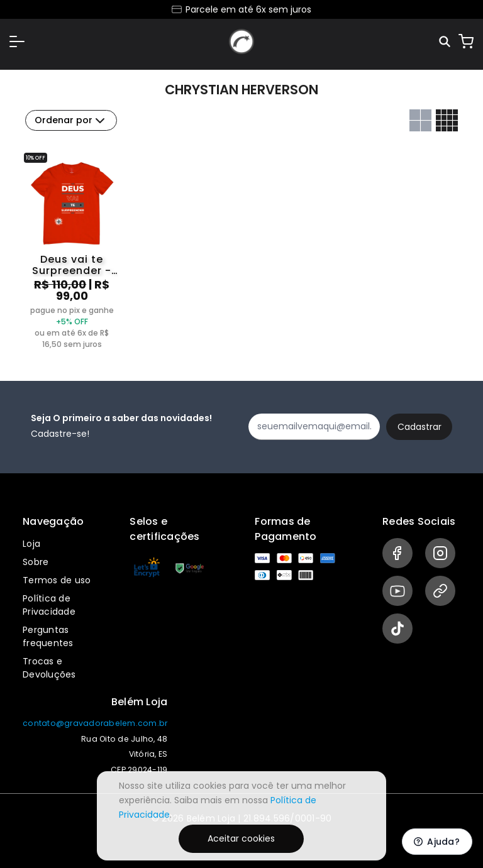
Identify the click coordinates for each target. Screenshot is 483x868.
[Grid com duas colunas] (420, 120)
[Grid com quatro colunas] (447, 120)
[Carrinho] (466, 41)
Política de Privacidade (49, 605)
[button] (17, 41)
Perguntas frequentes (48, 636)
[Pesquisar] (446, 42)
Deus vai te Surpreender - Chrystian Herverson (72, 265)
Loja (31, 544)
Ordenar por (71, 121)
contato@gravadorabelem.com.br (95, 723)
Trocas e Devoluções (49, 668)
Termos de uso (57, 580)
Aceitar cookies (241, 838)
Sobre (36, 562)
